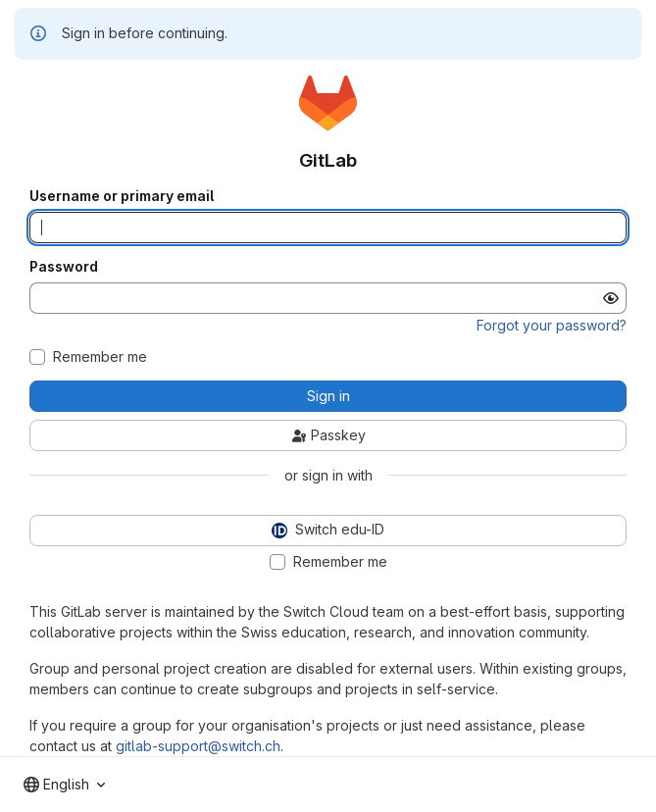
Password (64, 267)
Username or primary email (122, 196)
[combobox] (64, 785)
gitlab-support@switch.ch (198, 746)
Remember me (100, 357)
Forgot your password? (552, 325)
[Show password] (611, 298)
